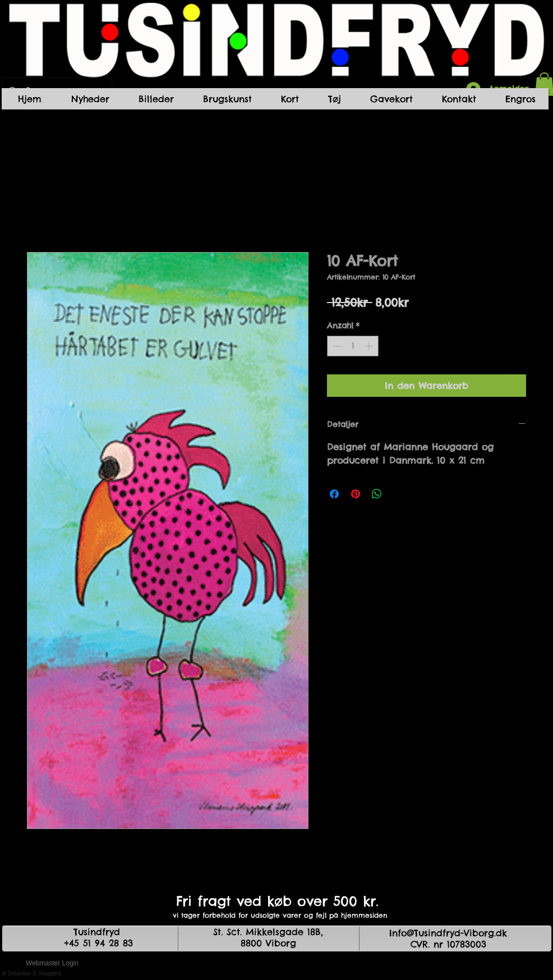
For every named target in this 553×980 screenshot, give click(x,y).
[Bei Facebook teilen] (334, 494)
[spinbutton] (353, 346)
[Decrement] (336, 346)
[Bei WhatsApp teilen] (377, 494)
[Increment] (370, 346)
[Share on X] (398, 494)
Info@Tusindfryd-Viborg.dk (448, 933)
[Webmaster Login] (52, 963)
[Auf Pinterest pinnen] (356, 494)
